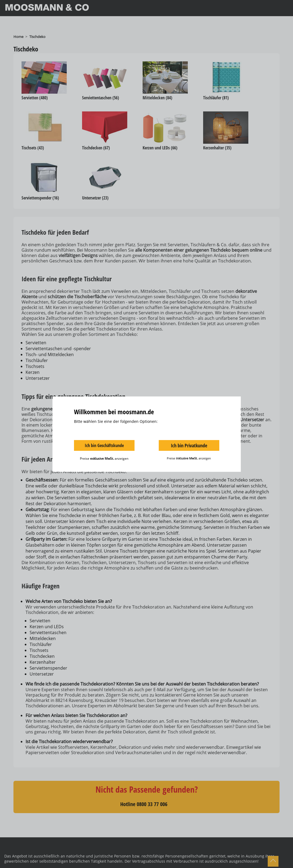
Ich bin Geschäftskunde (104, 445)
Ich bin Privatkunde (189, 445)
